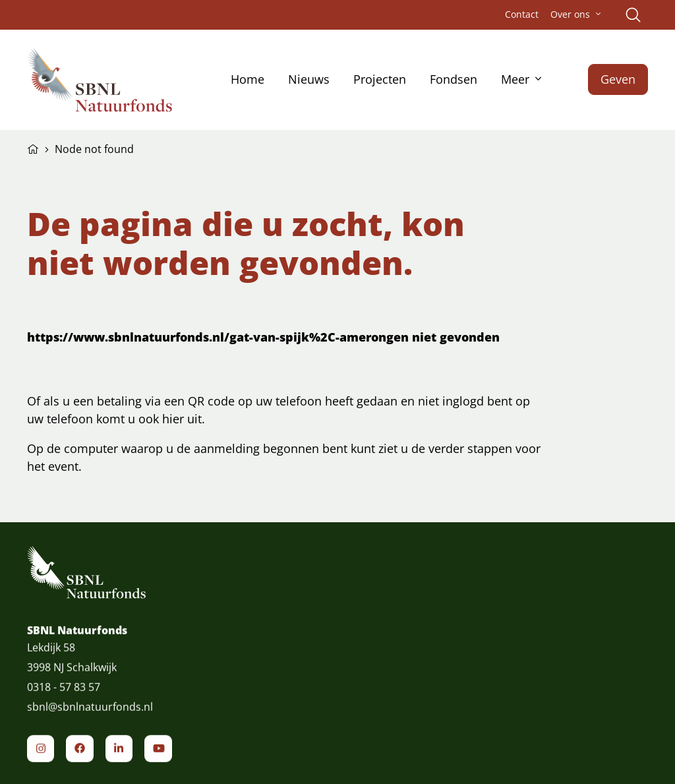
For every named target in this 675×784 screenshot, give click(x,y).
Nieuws (309, 79)
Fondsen (454, 79)
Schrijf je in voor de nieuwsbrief (525, 661)
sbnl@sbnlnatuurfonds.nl (90, 719)
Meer (515, 79)
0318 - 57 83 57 (64, 699)
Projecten (380, 79)
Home (248, 79)
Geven (618, 79)
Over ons (570, 15)
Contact (522, 15)
